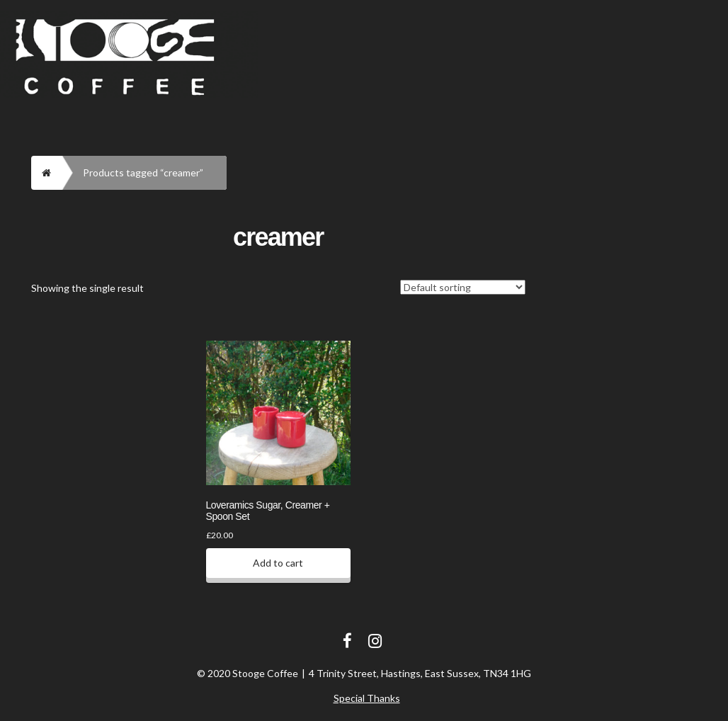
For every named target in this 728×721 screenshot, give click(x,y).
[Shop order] (463, 287)
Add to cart (278, 563)
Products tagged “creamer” (143, 172)
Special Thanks (367, 698)
